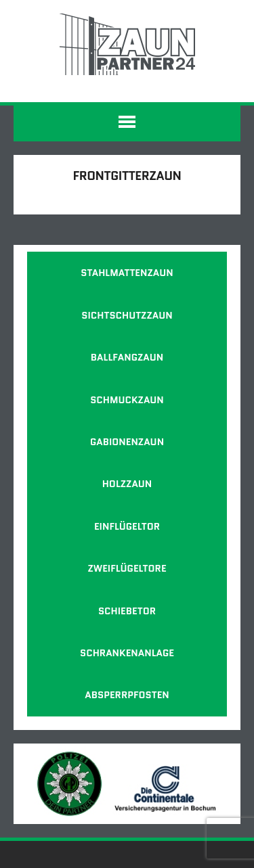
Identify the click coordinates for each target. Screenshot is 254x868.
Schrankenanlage (127, 653)
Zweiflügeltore (127, 568)
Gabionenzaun (127, 442)
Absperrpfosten (127, 695)
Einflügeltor (127, 526)
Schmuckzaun (127, 400)
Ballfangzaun (127, 357)
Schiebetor (127, 611)
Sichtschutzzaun (127, 315)
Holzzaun (127, 484)
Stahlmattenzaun (127, 273)
